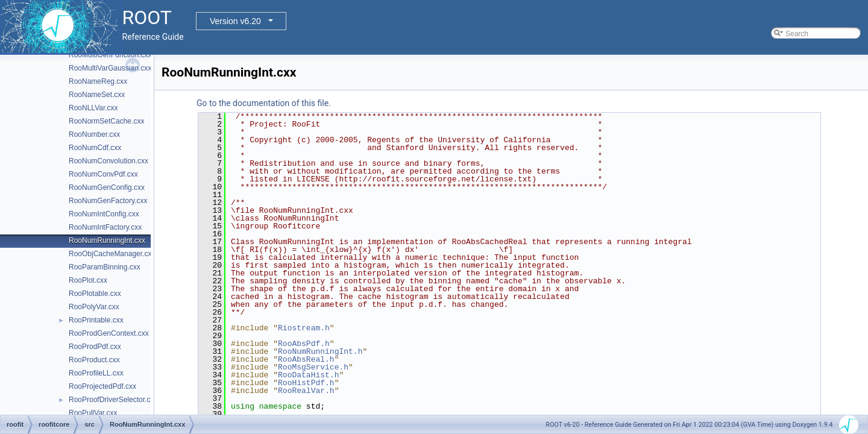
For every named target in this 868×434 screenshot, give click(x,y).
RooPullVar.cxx (93, 413)
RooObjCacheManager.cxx (112, 254)
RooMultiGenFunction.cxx (110, 55)
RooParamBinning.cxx (105, 267)
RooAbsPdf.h (304, 344)
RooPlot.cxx (88, 280)
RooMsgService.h (313, 367)
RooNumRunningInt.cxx (107, 241)
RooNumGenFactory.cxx (108, 201)
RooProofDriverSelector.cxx (113, 400)
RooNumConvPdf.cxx (103, 174)
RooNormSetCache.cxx (106, 121)
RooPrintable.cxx (96, 320)
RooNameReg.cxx (98, 81)
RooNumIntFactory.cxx (105, 227)
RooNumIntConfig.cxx (104, 214)
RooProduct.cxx (94, 360)
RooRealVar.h (306, 391)
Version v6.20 (235, 21)
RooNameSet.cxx (97, 95)
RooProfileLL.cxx (96, 373)
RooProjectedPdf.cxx (102, 386)
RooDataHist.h (308, 375)
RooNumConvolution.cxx (108, 161)
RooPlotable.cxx (95, 294)
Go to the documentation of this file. (264, 103)
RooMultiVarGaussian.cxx (110, 68)
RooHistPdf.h (306, 383)
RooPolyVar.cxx (94, 307)
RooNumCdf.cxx (95, 148)
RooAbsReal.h (306, 359)
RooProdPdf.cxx (95, 347)
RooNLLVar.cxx (93, 108)
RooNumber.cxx (94, 134)
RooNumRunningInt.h (320, 351)
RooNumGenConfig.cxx (107, 187)
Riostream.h (304, 328)
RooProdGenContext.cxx (109, 333)
